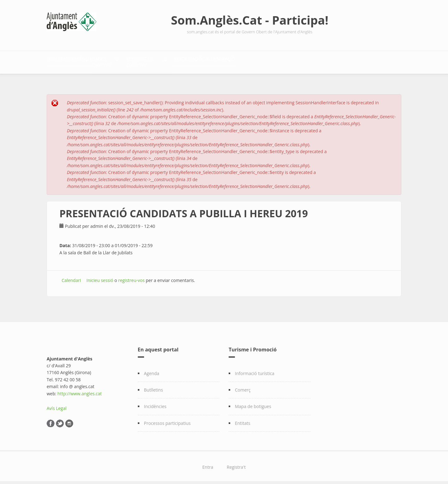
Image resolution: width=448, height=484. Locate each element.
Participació (271, 61)
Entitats (243, 420)
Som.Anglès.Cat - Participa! (250, 20)
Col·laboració (322, 61)
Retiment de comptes (211, 61)
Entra (208, 464)
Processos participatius (167, 420)
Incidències (155, 403)
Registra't (236, 464)
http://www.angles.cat (80, 390)
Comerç (243, 386)
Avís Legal (57, 405)
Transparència (95, 61)
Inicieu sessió (100, 277)
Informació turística (255, 370)
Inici (58, 61)
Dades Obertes (149, 61)
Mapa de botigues (253, 403)
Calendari (71, 277)
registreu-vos (131, 277)
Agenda (152, 370)
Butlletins (154, 386)
